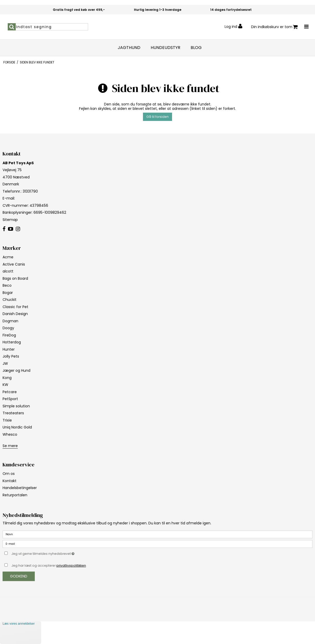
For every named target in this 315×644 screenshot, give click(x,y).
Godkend (19, 576)
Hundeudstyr (165, 48)
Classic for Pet (15, 307)
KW (5, 385)
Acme (8, 257)
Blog (196, 48)
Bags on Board (15, 278)
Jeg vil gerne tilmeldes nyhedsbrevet (56, 553)
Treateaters (13, 413)
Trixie (7, 420)
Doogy (8, 328)
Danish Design (15, 314)
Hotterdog (12, 342)
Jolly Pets (11, 356)
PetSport (10, 399)
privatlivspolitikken (71, 565)
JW (5, 364)
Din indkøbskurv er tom (274, 27)
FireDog (9, 335)
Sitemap (10, 220)
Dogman (10, 321)
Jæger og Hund (16, 370)
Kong (7, 378)
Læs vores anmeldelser (19, 624)
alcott (8, 271)
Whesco (10, 434)
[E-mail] (157, 544)
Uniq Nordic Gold (17, 427)
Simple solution (16, 406)
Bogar (8, 293)
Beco (7, 285)
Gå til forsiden (157, 117)
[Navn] (157, 534)
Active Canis (14, 264)
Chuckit (10, 300)
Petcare (10, 392)
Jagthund (129, 48)
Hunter (9, 349)
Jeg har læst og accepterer (49, 565)
